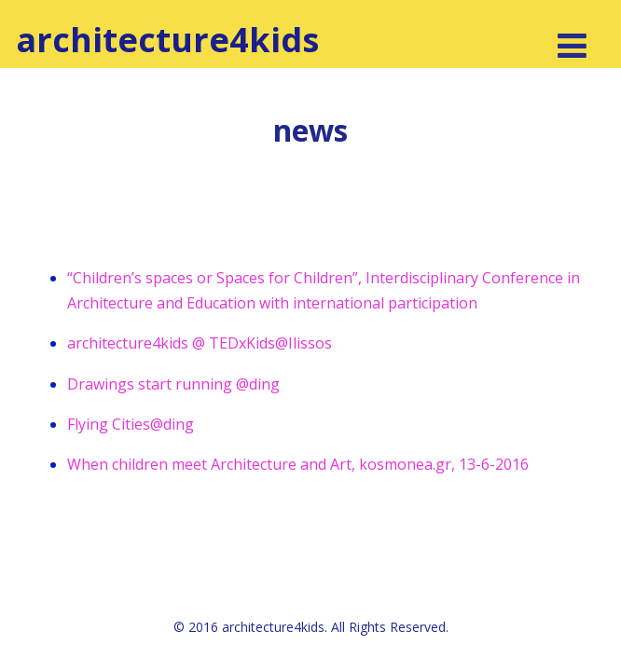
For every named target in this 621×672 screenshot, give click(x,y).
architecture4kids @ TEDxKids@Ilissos (200, 343)
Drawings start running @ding (173, 384)
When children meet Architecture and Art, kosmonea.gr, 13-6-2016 (298, 464)
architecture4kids (167, 40)
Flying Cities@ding (131, 424)
